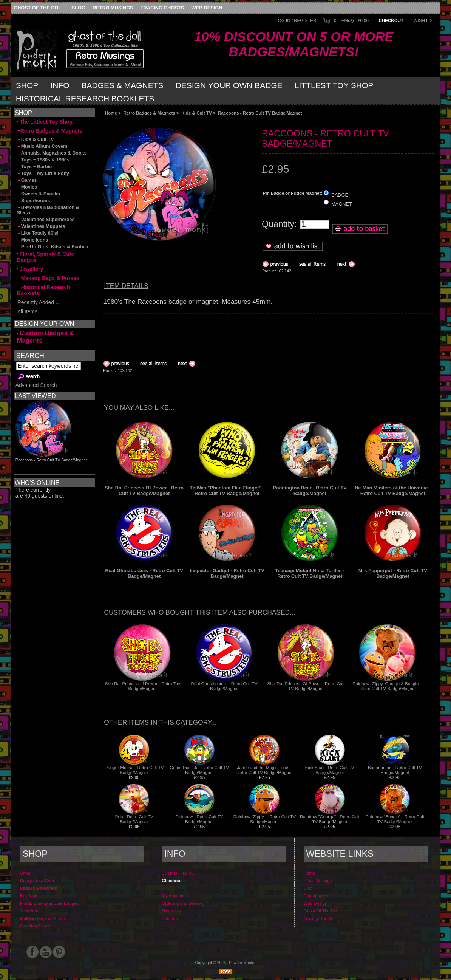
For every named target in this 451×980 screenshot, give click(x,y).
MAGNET (342, 204)
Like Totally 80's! (38, 233)
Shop (27, 85)
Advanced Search (36, 385)
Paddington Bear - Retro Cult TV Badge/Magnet (310, 491)
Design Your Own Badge (229, 85)
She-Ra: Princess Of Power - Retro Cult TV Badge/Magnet (144, 491)
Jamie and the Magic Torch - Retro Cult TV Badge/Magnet (265, 770)
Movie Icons (33, 240)
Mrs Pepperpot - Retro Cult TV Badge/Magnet (393, 573)
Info (60, 85)
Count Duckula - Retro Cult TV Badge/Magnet (199, 770)
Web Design (207, 8)
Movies (27, 187)
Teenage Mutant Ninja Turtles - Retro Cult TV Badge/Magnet (310, 573)
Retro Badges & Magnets (149, 113)
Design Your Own (37, 880)
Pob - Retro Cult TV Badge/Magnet (134, 819)
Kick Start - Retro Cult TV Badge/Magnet (330, 770)
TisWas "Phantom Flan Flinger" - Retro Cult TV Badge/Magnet (227, 491)
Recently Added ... (39, 302)
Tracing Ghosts (162, 8)
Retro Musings (113, 8)
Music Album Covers (42, 146)
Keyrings (29, 896)
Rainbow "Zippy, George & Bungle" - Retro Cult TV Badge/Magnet (388, 686)
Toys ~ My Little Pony (43, 173)
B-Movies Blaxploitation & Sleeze (48, 210)
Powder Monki (241, 963)
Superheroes (34, 201)
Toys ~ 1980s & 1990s (43, 160)
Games (27, 180)
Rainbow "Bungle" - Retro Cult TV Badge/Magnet (395, 819)
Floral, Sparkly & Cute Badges (46, 257)
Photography (316, 896)
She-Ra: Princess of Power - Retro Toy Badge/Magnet (143, 686)
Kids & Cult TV (197, 113)
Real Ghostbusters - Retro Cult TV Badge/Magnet (144, 573)
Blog (78, 8)
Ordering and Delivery (183, 903)
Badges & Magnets (123, 85)
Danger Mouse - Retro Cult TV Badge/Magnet (134, 770)
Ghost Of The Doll (39, 8)
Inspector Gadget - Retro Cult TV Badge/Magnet (227, 573)
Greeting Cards (35, 926)
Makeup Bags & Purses (48, 278)
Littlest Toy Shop (334, 85)
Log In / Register (296, 20)
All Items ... (30, 311)
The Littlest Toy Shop (45, 122)
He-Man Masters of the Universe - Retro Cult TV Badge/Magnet (393, 491)
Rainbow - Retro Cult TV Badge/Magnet (199, 819)
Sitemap (170, 918)
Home (111, 113)
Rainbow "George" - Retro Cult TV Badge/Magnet (330, 819)
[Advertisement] (188, 122)
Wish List (425, 20)
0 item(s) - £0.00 (351, 20)
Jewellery (30, 269)
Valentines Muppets (41, 226)
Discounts (171, 911)
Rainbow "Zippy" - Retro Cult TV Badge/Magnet (265, 819)
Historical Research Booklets (85, 98)
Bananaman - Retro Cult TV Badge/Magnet (395, 770)
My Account (173, 896)
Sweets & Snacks (39, 194)
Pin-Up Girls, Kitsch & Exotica (53, 247)
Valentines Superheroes (46, 220)
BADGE (340, 194)
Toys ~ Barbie (35, 167)
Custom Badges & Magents (46, 337)
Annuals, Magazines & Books (52, 153)
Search (30, 355)
